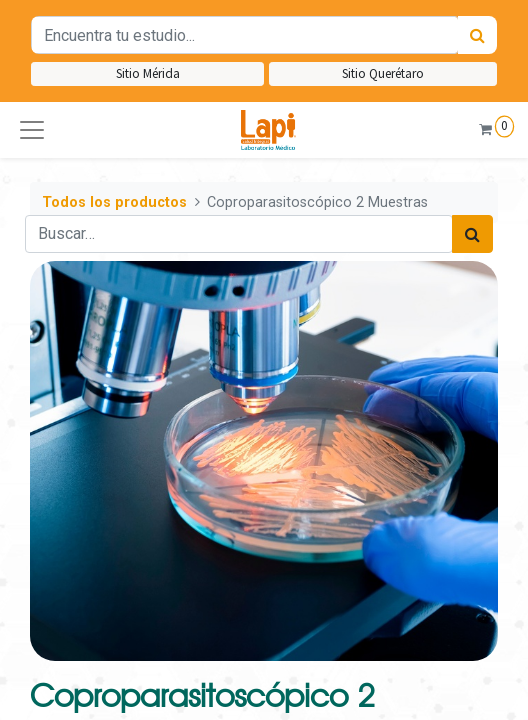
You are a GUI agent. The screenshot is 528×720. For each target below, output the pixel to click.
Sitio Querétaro (383, 73)
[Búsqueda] (477, 35)
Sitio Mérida (148, 73)
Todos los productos (114, 202)
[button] (32, 130)
